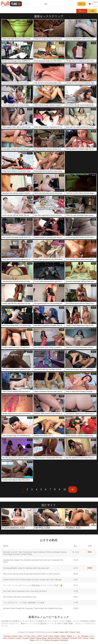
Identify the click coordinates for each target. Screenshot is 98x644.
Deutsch (47, 640)
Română (11, 638)
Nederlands (66, 638)
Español (32, 638)
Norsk (20, 636)
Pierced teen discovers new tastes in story (20, 597)
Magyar (70, 636)
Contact (56, 632)
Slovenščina (64, 640)
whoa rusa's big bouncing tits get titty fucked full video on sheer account (31, 574)
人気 (92, 11)
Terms (78, 632)
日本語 (39, 636)
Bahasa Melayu (42, 638)
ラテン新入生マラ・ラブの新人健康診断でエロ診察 (24, 603)
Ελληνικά (74, 638)
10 (65, 489)
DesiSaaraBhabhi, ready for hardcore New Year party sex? (26, 568)
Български (55, 640)
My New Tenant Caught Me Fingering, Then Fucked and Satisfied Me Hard (33, 608)
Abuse (62, 632)
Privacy (72, 632)
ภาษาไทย (27, 636)
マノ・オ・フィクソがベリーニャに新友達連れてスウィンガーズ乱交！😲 (33, 585)
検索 (81, 4)
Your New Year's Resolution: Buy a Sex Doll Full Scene (25, 591)
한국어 (34, 636)
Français (85, 638)
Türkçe (92, 638)
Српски (15, 636)
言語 (90, 4)
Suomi (45, 636)
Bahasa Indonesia (54, 638)
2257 (67, 632)
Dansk (51, 636)
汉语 (80, 638)
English (57, 636)
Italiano (32, 640)
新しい (82, 11)
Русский (25, 638)
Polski (5, 638)
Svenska (18, 638)
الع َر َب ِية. (77, 636)
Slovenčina (7, 636)
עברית (92, 636)
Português (85, 636)
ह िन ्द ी (40, 640)
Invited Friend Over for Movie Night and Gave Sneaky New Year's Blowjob (32, 580)
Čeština (63, 636)
